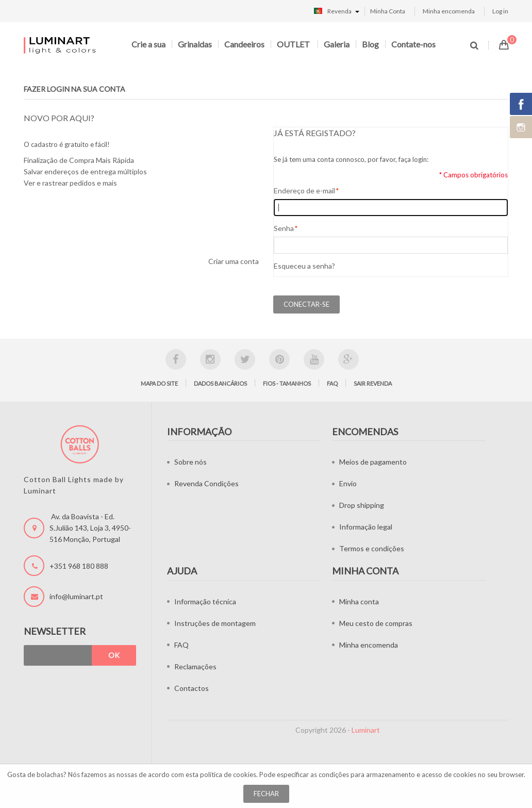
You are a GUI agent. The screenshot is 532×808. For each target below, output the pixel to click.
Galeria (337, 44)
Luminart (366, 730)
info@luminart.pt (76, 596)
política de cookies (228, 774)
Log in (500, 11)
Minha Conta (388, 11)
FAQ (332, 383)
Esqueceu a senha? (304, 266)
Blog (370, 44)
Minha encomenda (449, 11)
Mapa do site (159, 383)
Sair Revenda (373, 383)
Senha (284, 228)
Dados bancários (220, 383)
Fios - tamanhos (287, 383)
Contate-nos (413, 44)
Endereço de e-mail (304, 191)
